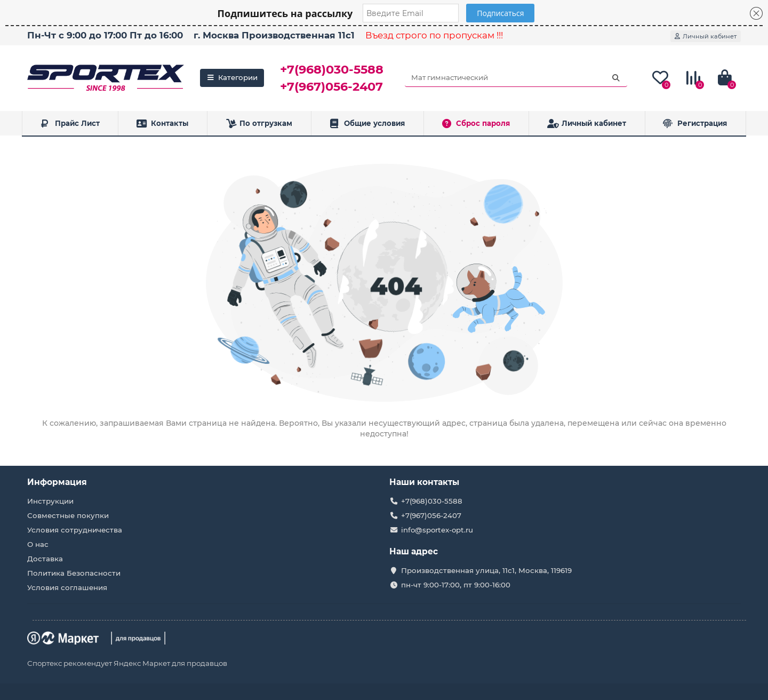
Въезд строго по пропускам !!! (434, 35)
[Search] (516, 78)
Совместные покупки (68, 515)
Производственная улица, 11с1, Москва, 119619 (486, 570)
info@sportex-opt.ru (437, 530)
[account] (706, 36)
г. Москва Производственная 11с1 (274, 35)
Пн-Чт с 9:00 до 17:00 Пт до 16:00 (105, 35)
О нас (38, 544)
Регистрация (695, 124)
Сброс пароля (476, 124)
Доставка (45, 559)
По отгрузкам (259, 124)
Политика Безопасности (74, 573)
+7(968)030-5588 (332, 69)
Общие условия (367, 124)
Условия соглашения (67, 587)
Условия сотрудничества (75, 530)
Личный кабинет (587, 124)
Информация (57, 482)
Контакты (162, 124)
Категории (232, 77)
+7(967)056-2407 (331, 86)
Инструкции (50, 501)
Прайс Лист (70, 124)
